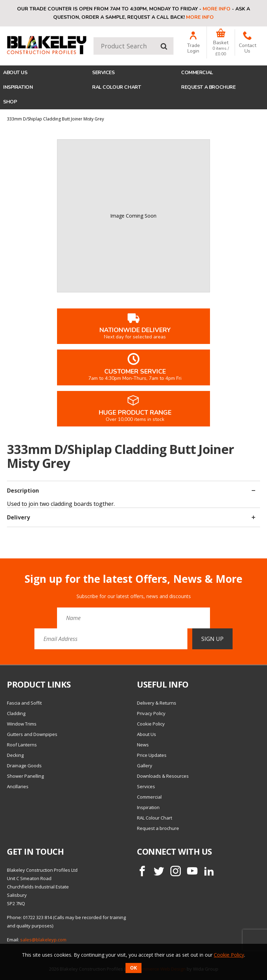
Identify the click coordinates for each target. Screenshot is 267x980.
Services (103, 73)
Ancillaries (18, 786)
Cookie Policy (151, 724)
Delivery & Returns (157, 703)
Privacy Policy (151, 713)
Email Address (0, 568)
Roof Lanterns (22, 745)
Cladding (16, 713)
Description (131, 491)
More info (217, 9)
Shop (10, 102)
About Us (15, 73)
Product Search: (94, 37)
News (143, 745)
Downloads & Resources (163, 776)
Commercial (197, 73)
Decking (15, 755)
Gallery (145, 766)
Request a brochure (208, 87)
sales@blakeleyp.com (43, 940)
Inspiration (18, 87)
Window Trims (22, 724)
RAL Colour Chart (116, 87)
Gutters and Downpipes (32, 734)
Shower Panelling (25, 776)
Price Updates (152, 755)
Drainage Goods (24, 766)
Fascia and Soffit (24, 703)
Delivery (131, 517)
